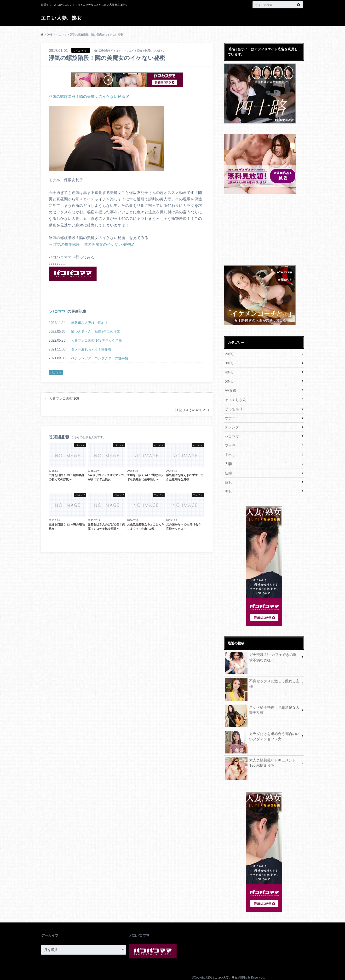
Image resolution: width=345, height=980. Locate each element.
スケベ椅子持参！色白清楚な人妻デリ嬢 (262, 706)
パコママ (58, 311)
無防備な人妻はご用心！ (90, 322)
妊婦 (228, 469)
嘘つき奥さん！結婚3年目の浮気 (96, 331)
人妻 (228, 460)
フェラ (230, 442)
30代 (228, 362)
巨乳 (228, 478)
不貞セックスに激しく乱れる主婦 (262, 677)
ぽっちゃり (233, 407)
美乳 (228, 487)
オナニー (231, 416)
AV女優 (230, 389)
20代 (228, 353)
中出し (230, 451)
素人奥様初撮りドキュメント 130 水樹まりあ (262, 758)
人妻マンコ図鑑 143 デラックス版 (97, 340)
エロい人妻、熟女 (62, 18)
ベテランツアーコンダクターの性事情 (100, 358)
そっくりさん (235, 398)
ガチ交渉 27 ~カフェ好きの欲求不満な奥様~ (262, 653)
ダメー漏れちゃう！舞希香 (91, 349)
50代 (228, 380)
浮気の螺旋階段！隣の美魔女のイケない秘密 (87, 96)
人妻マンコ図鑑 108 (64, 398)
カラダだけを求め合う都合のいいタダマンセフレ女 (262, 732)
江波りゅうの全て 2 (190, 410)
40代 (228, 371)
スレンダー (233, 424)
